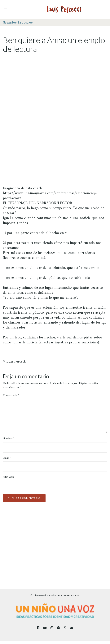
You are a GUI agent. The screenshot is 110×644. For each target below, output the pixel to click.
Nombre (9, 438)
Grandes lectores (18, 23)
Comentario (11, 395)
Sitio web (8, 477)
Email (7, 458)
